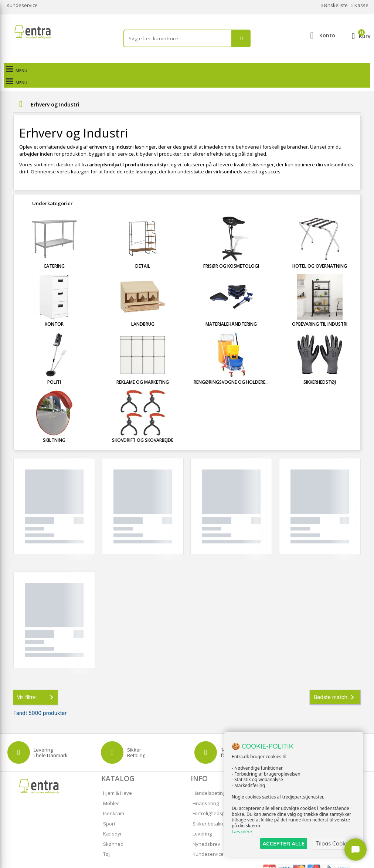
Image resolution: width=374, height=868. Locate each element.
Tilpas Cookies (334, 843)
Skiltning (54, 428)
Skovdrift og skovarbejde (143, 428)
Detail (143, 254)
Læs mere (242, 832)
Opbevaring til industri (320, 312)
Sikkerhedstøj (320, 370)
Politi (54, 370)
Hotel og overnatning (320, 254)
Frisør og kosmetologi (231, 254)
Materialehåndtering (231, 312)
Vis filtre (37, 685)
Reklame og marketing (143, 370)
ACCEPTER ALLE (284, 843)
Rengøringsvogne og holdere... (231, 370)
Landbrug (143, 312)
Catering (54, 254)
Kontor (54, 312)
